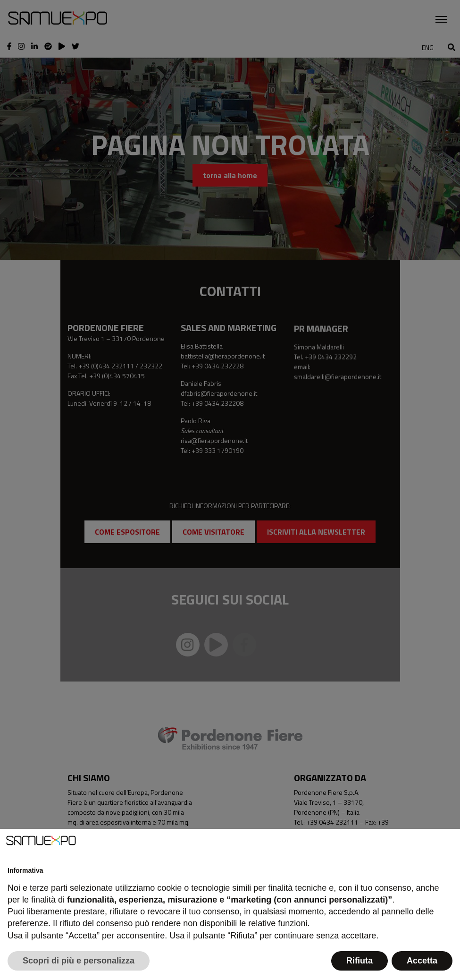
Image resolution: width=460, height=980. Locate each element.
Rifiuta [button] (360, 961)
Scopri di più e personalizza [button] (79, 961)
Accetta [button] (422, 961)
